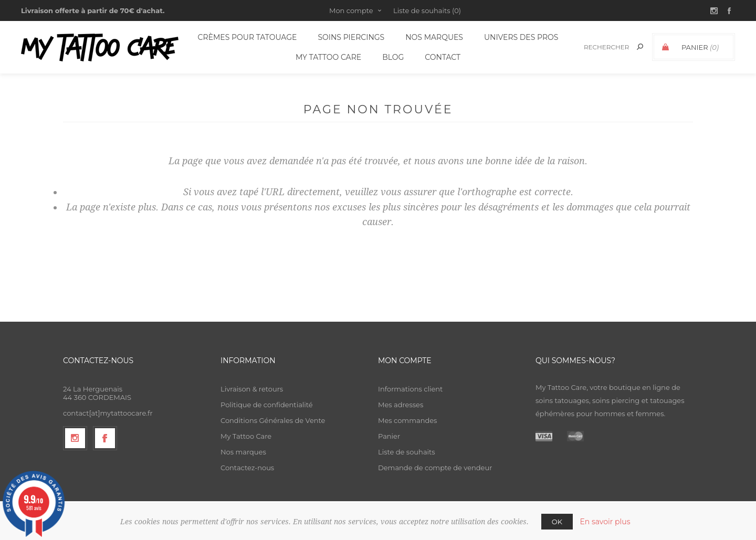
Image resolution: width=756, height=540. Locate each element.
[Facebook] (105, 438)
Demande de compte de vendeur (435, 468)
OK (557, 522)
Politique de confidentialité (267, 405)
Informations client (410, 389)
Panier (389, 436)
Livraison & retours (252, 389)
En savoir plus (605, 522)
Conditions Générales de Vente (273, 420)
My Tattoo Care (246, 436)
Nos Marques (434, 37)
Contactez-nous (247, 468)
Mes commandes (407, 420)
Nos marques (243, 452)
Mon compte (351, 10)
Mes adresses (401, 405)
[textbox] (605, 47)
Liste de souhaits (407, 452)
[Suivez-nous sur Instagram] (75, 438)
